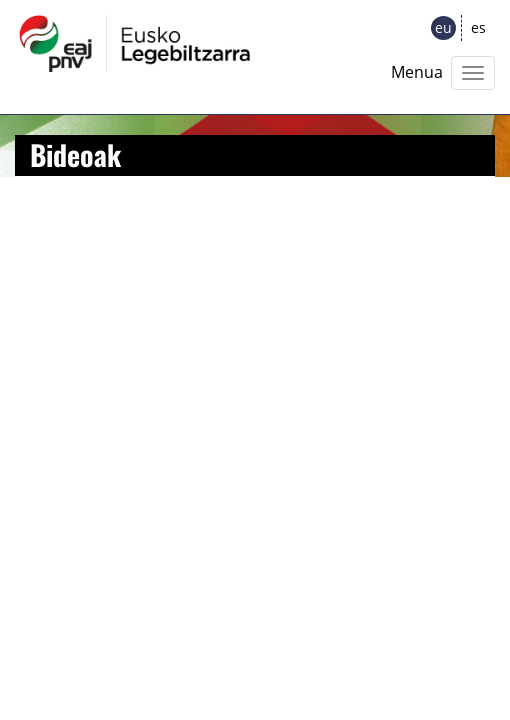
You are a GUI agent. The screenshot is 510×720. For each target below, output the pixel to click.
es (478, 27)
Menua (417, 72)
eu (443, 27)
